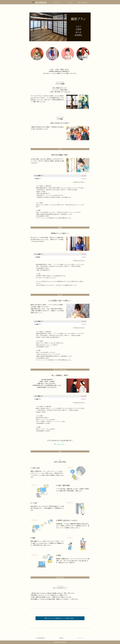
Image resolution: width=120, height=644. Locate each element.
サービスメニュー (58, 3)
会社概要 (61, 638)
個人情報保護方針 (41, 638)
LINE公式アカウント (36, 473)
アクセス (70, 3)
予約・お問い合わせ (82, 3)
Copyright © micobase (60, 642)
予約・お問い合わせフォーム (51, 471)
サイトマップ (80, 638)
